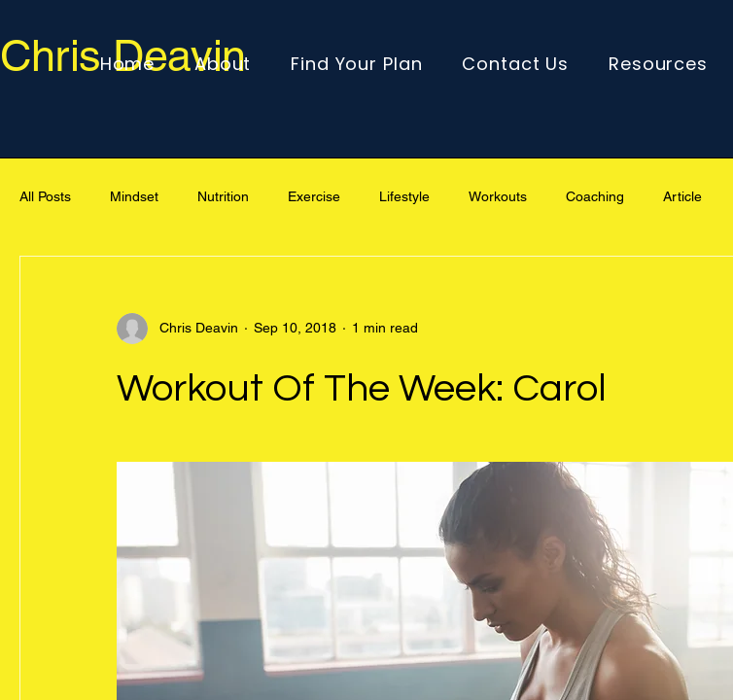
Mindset (134, 196)
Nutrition (223, 196)
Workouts (498, 196)
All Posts (45, 196)
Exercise (314, 196)
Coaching (595, 196)
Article (682, 196)
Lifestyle (404, 196)
